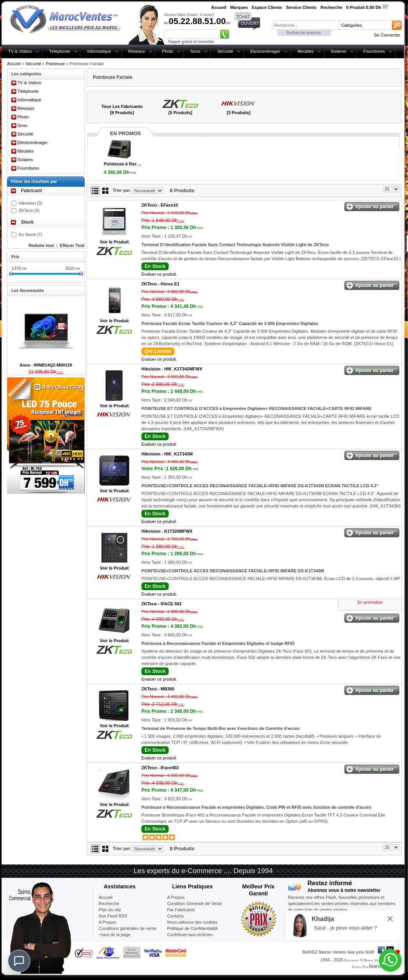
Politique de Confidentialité (192, 928)
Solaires (338, 51)
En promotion (370, 602)
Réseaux (137, 51)
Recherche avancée (304, 33)
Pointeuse (55, 64)
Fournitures (374, 51)
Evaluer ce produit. (159, 274)
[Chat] (19, 961)
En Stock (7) (31, 235)
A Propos (176, 897)
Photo (168, 51)
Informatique (99, 51)
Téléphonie (59, 51)
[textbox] (305, 25)
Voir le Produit (114, 242)
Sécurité (225, 51)
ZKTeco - (160, 205)
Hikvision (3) (31, 203)
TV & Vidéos (20, 51)
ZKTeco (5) (29, 210)
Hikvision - (172, 369)
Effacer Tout (72, 245)
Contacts (175, 916)
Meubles (305, 51)
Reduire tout (41, 245)
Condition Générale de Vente (194, 904)
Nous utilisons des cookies (192, 922)
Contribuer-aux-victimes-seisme (190, 938)
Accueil (14, 64)
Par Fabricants (181, 910)
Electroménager (265, 51)
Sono (195, 51)
